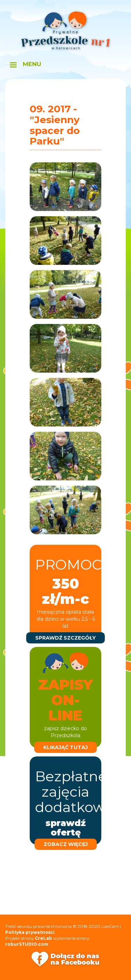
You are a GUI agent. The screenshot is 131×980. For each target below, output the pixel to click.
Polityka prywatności (30, 932)
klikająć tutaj (65, 747)
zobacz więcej (66, 844)
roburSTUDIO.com (27, 944)
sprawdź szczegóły (65, 638)
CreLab (43, 938)
